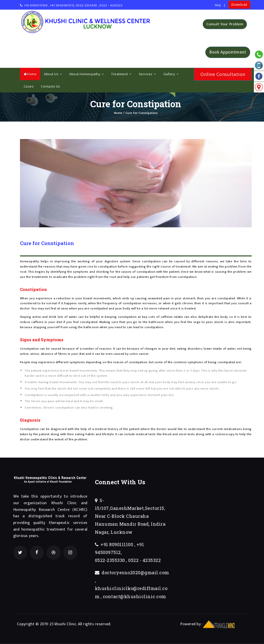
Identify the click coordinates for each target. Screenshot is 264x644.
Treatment (121, 74)
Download (239, 5)
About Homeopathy (87, 74)
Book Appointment (228, 52)
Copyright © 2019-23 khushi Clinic (47, 624)
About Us (53, 74)
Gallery (171, 74)
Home (30, 74)
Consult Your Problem (225, 24)
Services (147, 74)
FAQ (218, 5)
